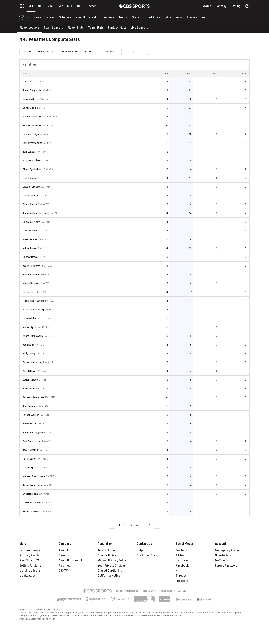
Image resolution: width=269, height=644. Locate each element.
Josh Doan (28, 345)
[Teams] (123, 17)
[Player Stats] (76, 28)
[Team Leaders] (53, 28)
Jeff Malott (29, 389)
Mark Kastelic (30, 231)
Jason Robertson (32, 485)
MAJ (215, 74)
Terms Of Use (107, 550)
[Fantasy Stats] (117, 28)
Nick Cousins (30, 178)
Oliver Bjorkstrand (33, 169)
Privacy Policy (107, 556)
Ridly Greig (29, 353)
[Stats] (136, 17)
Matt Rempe (30, 239)
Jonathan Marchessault (36, 213)
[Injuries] (192, 17)
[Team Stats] (96, 28)
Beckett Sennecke (33, 397)
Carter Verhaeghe (33, 143)
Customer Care (147, 556)
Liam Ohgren (30, 468)
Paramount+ (67, 566)
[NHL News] (34, 17)
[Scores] (50, 17)
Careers (64, 556)
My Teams (222, 561)
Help (140, 550)
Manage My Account (228, 550)
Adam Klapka (30, 204)
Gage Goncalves (32, 160)
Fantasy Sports (29, 556)
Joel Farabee (30, 406)
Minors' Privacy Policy (112, 561)
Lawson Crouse (31, 187)
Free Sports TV (29, 561)
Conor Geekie (30, 108)
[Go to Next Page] (157, 525)
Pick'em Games (30, 550)
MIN (244, 74)
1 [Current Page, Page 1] (119, 525)
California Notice (109, 576)
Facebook (182, 566)
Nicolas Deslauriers (33, 301)
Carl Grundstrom (32, 441)
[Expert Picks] (152, 17)
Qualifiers (108, 52)
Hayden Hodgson (32, 134)
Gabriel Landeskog (33, 310)
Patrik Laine (29, 459)
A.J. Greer (28, 81)
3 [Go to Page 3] (131, 525)
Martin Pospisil (31, 283)
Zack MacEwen (31, 99)
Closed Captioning (110, 571)
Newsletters (223, 556)
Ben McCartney (31, 222)
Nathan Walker (31, 415)
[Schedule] (65, 17)
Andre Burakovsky (33, 336)
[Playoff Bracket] (86, 17)
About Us (65, 550)
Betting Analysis (30, 566)
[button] (204, 17)
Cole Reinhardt (31, 318)
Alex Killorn (29, 371)
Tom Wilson (29, 152)
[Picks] (179, 17)
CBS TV (63, 571)
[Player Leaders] (29, 28)
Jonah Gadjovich (32, 90)
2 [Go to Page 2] (125, 525)
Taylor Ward (29, 424)
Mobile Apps (28, 576)
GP (166, 74)
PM (189, 74)
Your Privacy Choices (112, 566)
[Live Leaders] (139, 28)
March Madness (30, 571)
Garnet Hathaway (32, 362)
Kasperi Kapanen (32, 125)
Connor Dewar (31, 257)
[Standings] (107, 17)
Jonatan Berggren (33, 432)
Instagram (183, 561)
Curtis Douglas (31, 196)
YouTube (181, 550)
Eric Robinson (30, 494)
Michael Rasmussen (34, 476)
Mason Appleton (32, 327)
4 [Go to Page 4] (137, 525)
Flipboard (182, 581)
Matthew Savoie (32, 503)
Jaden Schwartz (32, 511)
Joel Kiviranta (30, 450)
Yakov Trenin (30, 248)
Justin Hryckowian (33, 266)
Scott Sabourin (31, 274)
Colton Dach (29, 292)
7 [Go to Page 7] (149, 525)
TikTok (180, 556)
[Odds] (168, 17)
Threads (181, 576)
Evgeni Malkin (30, 380)
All (135, 52)
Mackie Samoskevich (34, 117)
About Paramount (70, 561)
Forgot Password (226, 566)
